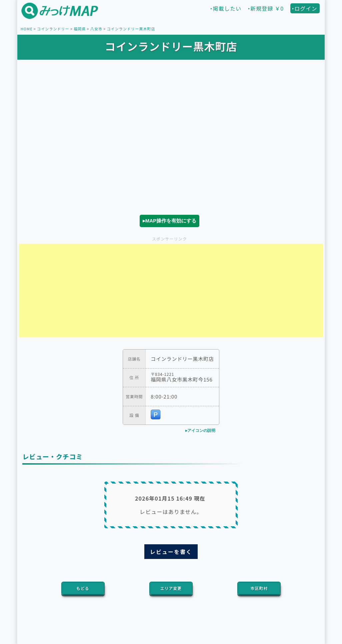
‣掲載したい (226, 8)
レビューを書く (171, 552)
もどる (83, 588)
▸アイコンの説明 (200, 431)
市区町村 (259, 588)
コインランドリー (53, 29)
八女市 (96, 29)
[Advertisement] (171, 290)
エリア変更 (171, 588)
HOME (27, 29)
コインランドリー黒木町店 (131, 29)
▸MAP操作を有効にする (169, 221)
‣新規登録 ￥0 (266, 8)
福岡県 (80, 29)
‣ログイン (305, 8)
